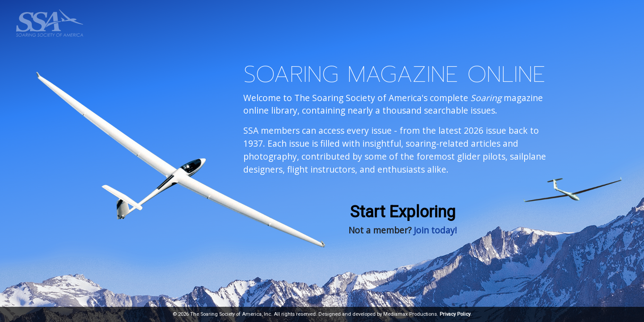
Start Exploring (403, 212)
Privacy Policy (455, 314)
